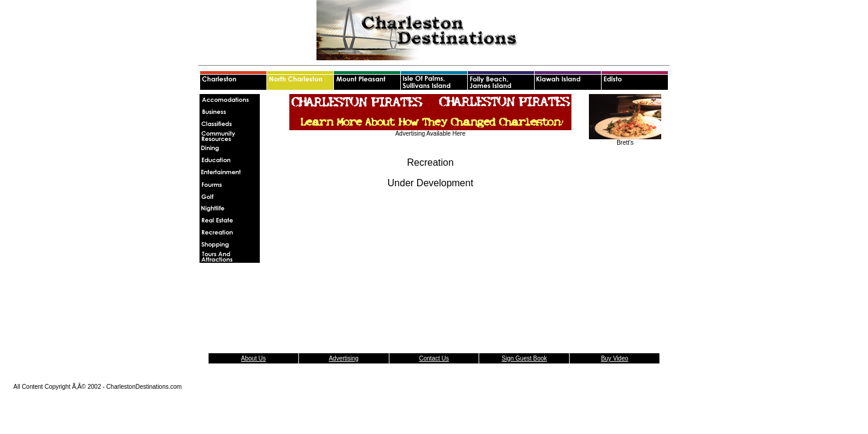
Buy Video (615, 358)
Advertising (343, 358)
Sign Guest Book (524, 358)
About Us (253, 358)
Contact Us (434, 358)
